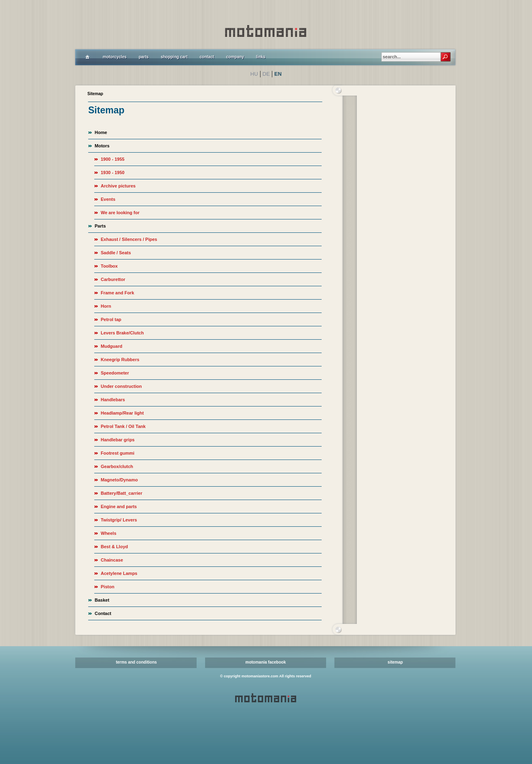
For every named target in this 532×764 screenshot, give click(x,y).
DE (266, 74)
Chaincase (112, 560)
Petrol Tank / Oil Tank (123, 426)
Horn (106, 306)
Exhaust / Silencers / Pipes (129, 239)
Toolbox (109, 266)
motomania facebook (265, 662)
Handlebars (113, 400)
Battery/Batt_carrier (122, 493)
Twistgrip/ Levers (119, 520)
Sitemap (95, 94)
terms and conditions (136, 662)
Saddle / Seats (116, 253)
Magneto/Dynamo (119, 480)
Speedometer (115, 373)
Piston (108, 587)
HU (254, 74)
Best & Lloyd (114, 547)
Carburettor (113, 279)
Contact (103, 613)
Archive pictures (118, 186)
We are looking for (120, 213)
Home (101, 132)
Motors (102, 146)
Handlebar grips (118, 440)
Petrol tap (111, 319)
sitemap (395, 662)
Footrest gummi (118, 453)
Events (108, 199)
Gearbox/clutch (117, 466)
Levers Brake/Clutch (122, 333)
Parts (100, 226)
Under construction (121, 386)
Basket (102, 600)
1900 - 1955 (113, 159)
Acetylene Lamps (119, 573)
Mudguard (111, 346)
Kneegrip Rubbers (120, 360)
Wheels (109, 533)
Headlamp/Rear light (122, 413)
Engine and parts (119, 506)
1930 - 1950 (113, 172)
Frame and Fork (118, 293)
